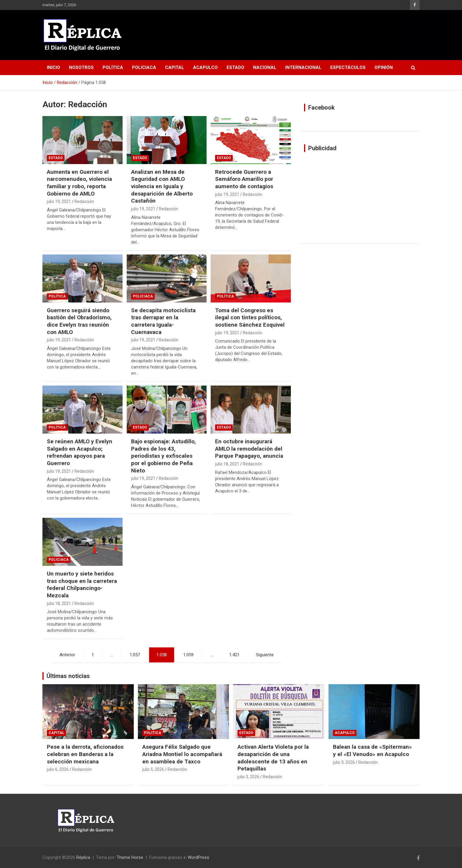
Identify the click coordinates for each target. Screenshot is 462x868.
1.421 (234, 655)
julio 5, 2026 (153, 769)
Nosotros (81, 67)
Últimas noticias (68, 676)
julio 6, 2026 (58, 769)
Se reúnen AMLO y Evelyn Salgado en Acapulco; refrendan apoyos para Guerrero (80, 452)
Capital (175, 67)
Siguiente (265, 655)
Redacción (84, 201)
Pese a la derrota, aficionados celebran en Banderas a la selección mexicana (85, 754)
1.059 (188, 655)
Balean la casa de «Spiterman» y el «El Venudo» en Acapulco (372, 750)
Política (113, 67)
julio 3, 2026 (248, 777)
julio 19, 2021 (59, 201)
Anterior (67, 655)
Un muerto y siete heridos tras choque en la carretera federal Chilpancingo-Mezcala (82, 585)
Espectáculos (348, 67)
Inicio (53, 67)
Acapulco (205, 67)
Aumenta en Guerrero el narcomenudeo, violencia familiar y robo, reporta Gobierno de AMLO (79, 183)
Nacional (265, 67)
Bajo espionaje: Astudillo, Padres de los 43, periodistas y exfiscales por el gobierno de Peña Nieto (164, 456)
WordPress (198, 857)
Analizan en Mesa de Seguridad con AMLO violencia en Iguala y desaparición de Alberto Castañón (162, 186)
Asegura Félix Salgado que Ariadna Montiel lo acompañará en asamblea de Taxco (182, 754)
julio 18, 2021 (227, 464)
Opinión (384, 67)
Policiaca (144, 67)
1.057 (135, 655)
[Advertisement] (360, 198)
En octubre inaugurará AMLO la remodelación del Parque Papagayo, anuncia (249, 449)
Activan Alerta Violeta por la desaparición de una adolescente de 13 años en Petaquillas (273, 758)
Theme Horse (130, 857)
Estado (235, 67)
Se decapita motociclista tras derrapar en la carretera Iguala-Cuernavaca (163, 321)
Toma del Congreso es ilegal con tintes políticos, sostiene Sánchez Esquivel (250, 318)
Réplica (83, 857)
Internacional (303, 67)
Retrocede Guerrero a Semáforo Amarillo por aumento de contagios (244, 179)
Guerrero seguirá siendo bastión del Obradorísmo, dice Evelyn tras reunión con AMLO (79, 321)
